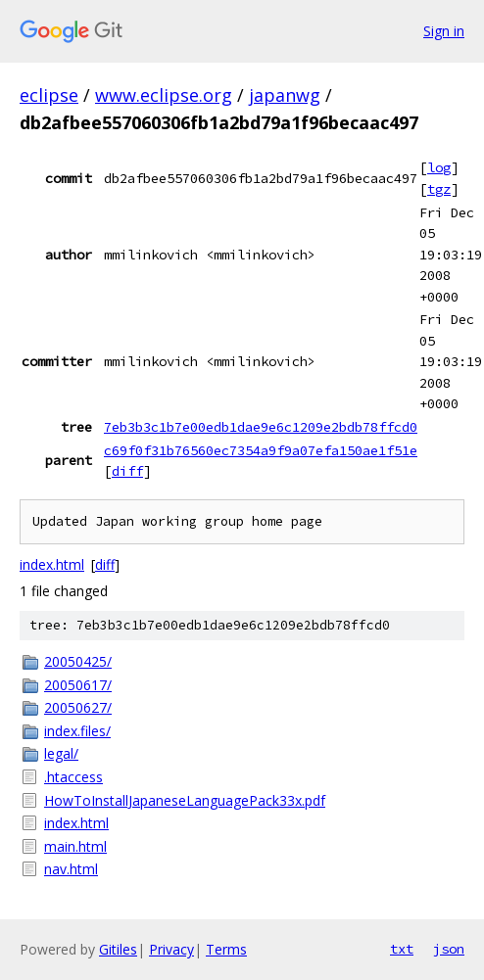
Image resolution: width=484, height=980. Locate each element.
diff (127, 471)
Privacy (171, 949)
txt (402, 949)
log (439, 167)
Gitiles (118, 949)
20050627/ (78, 707)
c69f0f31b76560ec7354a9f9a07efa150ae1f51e (261, 450)
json (449, 949)
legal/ (61, 753)
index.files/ (77, 731)
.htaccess (73, 777)
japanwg (285, 95)
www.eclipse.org (164, 95)
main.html (75, 846)
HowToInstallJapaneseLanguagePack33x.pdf (185, 800)
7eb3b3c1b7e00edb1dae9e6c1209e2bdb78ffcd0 (261, 427)
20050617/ (78, 685)
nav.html (71, 869)
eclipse (49, 95)
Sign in (444, 31)
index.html (52, 564)
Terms (226, 949)
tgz (439, 189)
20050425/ (78, 661)
